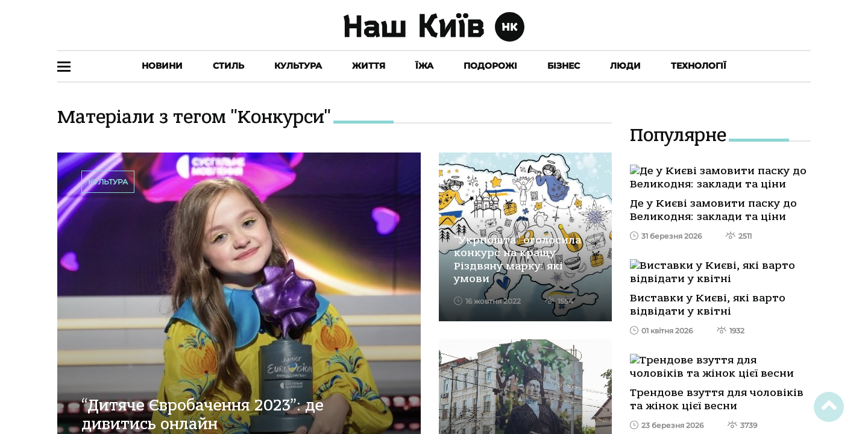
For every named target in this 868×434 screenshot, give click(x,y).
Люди (625, 66)
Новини (162, 66)
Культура (298, 66)
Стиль (228, 66)
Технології (699, 66)
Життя (369, 66)
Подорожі (490, 66)
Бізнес (564, 66)
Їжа (424, 66)
